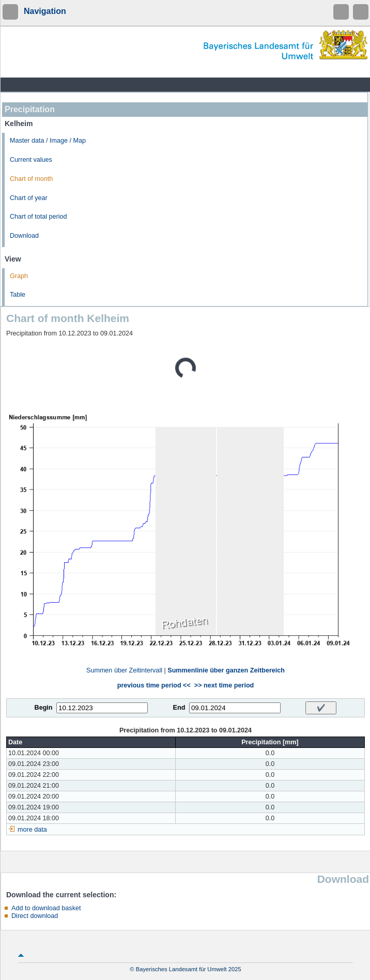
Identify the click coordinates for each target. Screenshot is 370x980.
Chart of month (31, 179)
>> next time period (224, 685)
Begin (44, 708)
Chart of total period (38, 217)
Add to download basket (46, 908)
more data (32, 830)
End (179, 708)
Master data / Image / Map (48, 141)
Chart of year (29, 198)
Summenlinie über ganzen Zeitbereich (226, 670)
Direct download (35, 916)
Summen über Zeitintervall (124, 670)
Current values (31, 160)
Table (18, 295)
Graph (19, 276)
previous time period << (154, 685)
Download (24, 236)
